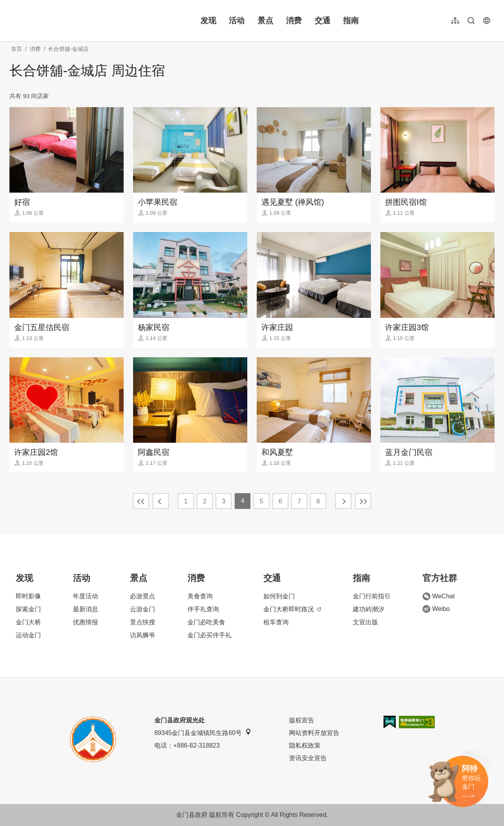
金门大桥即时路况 (292, 609)
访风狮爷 (143, 635)
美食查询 (200, 596)
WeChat (439, 596)
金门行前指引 (372, 596)
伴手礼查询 (203, 609)
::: (12, 5)
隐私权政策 (305, 745)
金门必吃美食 (206, 622)
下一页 (343, 501)
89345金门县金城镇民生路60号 (203, 732)
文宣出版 (365, 622)
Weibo (436, 609)
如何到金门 (279, 596)
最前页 (141, 501)
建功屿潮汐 (369, 609)
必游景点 (143, 596)
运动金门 (28, 635)
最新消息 (85, 609)
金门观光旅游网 (61, 20)
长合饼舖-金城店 (68, 49)
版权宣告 (302, 720)
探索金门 (28, 609)
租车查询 (276, 622)
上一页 (161, 501)
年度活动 (85, 596)
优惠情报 (85, 622)
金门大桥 (28, 622)
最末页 (363, 501)
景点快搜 (143, 622)
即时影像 (28, 596)
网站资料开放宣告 (314, 733)
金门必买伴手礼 (209, 635)
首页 (17, 49)
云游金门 (143, 609)
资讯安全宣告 (308, 758)
